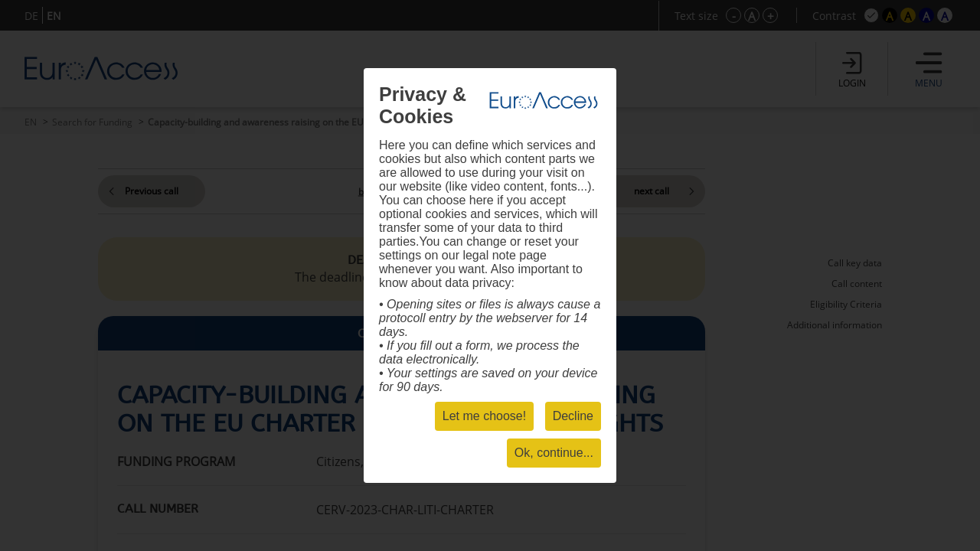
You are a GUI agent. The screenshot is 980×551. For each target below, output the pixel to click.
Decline (573, 416)
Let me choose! (484, 416)
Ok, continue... (554, 453)
